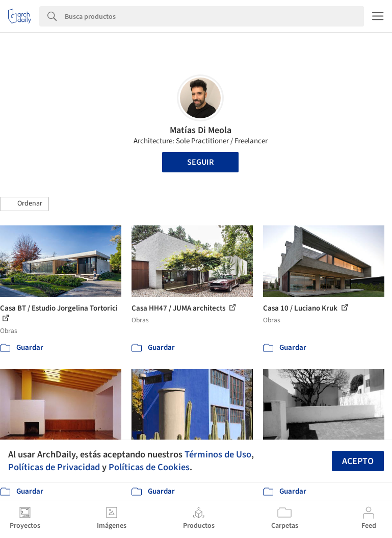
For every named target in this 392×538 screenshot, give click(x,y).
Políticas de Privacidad (54, 467)
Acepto (358, 461)
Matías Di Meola (201, 130)
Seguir (200, 162)
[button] (24, 204)
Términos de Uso (218, 454)
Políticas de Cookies (149, 467)
